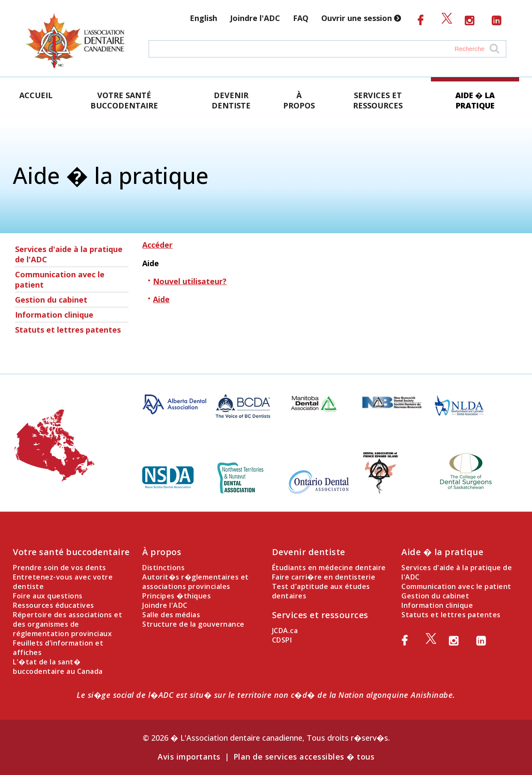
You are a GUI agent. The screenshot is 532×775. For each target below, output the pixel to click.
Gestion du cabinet (51, 300)
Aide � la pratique (475, 100)
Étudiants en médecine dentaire (329, 568)
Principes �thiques (176, 596)
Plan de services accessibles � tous (304, 757)
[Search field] (319, 49)
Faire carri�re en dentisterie (324, 577)
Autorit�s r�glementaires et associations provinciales (196, 582)
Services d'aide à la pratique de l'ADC (69, 254)
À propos (299, 100)
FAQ (301, 18)
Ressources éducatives (54, 605)
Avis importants (189, 757)
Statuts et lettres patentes (68, 330)
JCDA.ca (285, 631)
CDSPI (282, 640)
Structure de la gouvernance (193, 624)
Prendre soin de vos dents (60, 568)
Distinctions (163, 568)
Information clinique (54, 315)
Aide (161, 299)
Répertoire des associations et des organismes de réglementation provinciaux (67, 624)
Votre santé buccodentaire (124, 100)
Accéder (157, 245)
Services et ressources (378, 100)
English (203, 18)
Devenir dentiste (231, 100)
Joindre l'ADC (255, 18)
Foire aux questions (48, 596)
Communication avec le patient (60, 279)
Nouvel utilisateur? (190, 281)
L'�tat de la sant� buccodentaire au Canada (58, 667)
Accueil (36, 95)
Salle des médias (171, 615)
